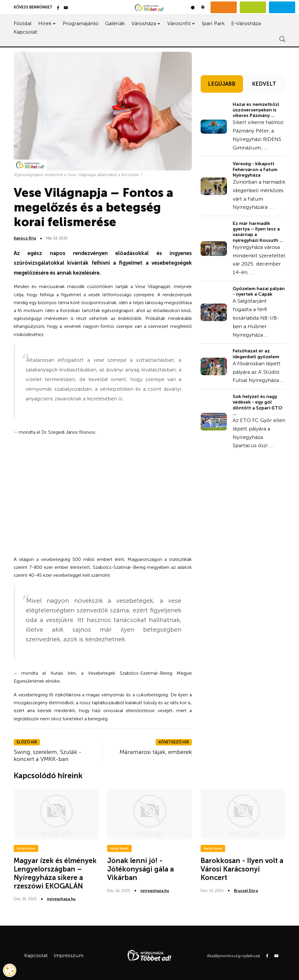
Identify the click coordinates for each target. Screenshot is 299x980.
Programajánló (81, 23)
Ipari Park (213, 23)
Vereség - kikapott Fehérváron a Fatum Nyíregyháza (255, 169)
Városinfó (179, 23)
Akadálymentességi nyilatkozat (234, 956)
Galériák (115, 23)
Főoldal (23, 23)
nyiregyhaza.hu (61, 899)
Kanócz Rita (25, 238)
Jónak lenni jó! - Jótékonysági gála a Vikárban (140, 869)
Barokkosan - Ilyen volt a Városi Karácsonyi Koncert (242, 869)
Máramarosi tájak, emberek (156, 752)
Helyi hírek (26, 848)
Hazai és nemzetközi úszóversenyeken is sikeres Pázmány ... (256, 110)
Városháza (144, 23)
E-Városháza (246, 23)
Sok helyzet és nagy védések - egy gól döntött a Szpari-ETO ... (258, 405)
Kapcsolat (26, 32)
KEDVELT (264, 84)
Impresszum (69, 955)
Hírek (45, 23)
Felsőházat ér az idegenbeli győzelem (256, 354)
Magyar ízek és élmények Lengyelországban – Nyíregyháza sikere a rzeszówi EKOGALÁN (55, 873)
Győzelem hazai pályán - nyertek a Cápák (259, 291)
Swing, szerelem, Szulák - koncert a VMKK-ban (48, 755)
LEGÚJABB (222, 84)
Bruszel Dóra (246, 891)
